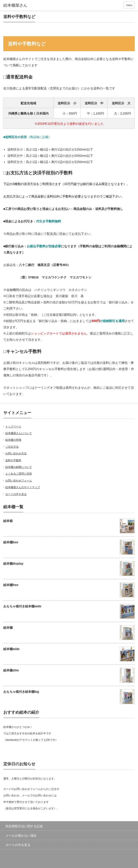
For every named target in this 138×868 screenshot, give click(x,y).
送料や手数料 (13, 460)
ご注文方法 (12, 447)
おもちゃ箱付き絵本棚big (21, 692)
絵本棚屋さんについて (19, 433)
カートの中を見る (16, 494)
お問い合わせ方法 (16, 453)
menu (129, 5)
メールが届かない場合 (21, 836)
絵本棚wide (11, 649)
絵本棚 (8, 628)
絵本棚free (11, 585)
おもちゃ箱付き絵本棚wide (22, 606)
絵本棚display (13, 564)
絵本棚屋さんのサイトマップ (23, 487)
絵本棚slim (11, 670)
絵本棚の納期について (19, 467)
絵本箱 (8, 521)
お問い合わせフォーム (19, 481)
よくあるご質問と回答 (19, 474)
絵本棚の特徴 (13, 440)
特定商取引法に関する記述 (24, 826)
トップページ (13, 427)
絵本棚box (11, 542)
